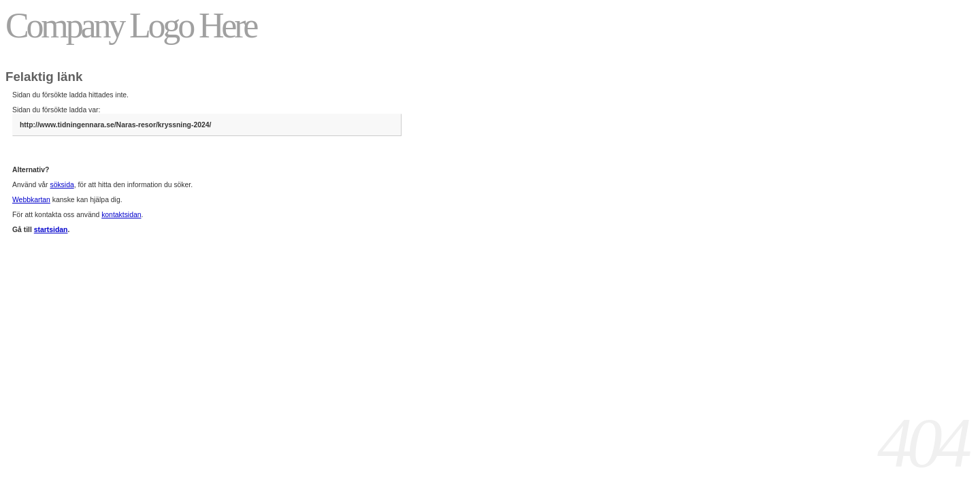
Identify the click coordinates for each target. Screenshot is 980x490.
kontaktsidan (121, 215)
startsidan (51, 230)
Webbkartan (31, 200)
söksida (62, 185)
